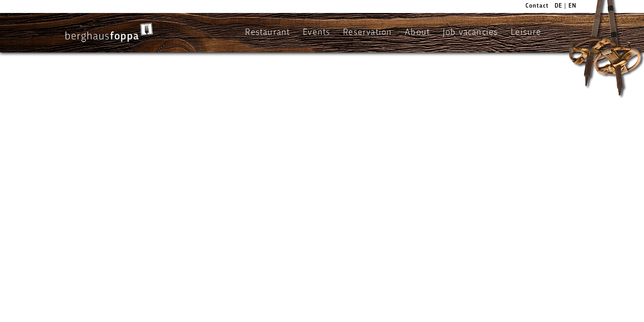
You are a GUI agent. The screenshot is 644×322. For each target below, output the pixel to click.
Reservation (367, 33)
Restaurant (267, 33)
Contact (537, 6)
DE (558, 6)
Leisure (526, 33)
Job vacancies (470, 33)
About (417, 33)
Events (316, 33)
